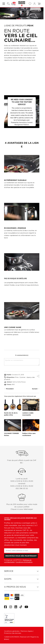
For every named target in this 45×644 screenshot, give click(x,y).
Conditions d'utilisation (24, 562)
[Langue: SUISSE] (13, 4)
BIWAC (7, 639)
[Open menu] (4, 4)
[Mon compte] (34, 4)
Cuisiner (23, 377)
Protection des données (13, 633)
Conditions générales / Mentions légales (18, 631)
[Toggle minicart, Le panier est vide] (39, 4)
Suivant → (36, 389)
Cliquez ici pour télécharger (22, 509)
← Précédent (9, 389)
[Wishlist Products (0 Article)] (30, 4)
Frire (17, 377)
